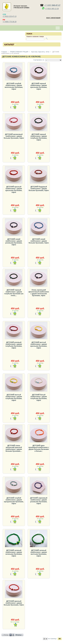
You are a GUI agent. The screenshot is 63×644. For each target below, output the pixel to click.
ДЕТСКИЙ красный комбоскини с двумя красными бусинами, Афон (14, 190)
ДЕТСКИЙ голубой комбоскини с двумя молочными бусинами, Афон (14, 86)
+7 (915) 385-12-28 (52, 9)
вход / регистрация (53, 18)
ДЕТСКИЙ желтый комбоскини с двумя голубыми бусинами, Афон (14, 398)
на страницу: (52, 639)
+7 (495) (52, 5)
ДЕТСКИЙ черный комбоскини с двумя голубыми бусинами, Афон (39, 137)
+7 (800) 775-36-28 (10, 22)
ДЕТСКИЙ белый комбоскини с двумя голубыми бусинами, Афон (39, 398)
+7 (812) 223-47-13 (10, 16)
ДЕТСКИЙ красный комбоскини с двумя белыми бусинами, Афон (14, 603)
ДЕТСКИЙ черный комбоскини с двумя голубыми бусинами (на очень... (14, 293)
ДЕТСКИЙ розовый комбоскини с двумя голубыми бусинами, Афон (14, 345)
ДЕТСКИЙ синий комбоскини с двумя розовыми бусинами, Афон (14, 242)
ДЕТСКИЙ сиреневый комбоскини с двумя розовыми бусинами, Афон (39, 501)
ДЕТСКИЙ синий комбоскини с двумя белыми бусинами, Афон (39, 241)
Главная (4, 52)
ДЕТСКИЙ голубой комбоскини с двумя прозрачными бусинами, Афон (14, 501)
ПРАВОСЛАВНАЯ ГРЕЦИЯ (19, 52)
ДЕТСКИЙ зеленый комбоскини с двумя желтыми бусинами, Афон (39, 553)
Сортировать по (39, 60)
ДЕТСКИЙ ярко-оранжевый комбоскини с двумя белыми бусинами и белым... (39, 448)
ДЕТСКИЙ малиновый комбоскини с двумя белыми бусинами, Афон (14, 136)
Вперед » (19, 635)
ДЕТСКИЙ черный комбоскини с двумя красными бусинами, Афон (39, 86)
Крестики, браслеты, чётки (40, 52)
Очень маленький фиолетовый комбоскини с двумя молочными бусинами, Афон (39, 293)
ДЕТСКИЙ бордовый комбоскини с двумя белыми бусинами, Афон (39, 189)
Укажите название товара (35, 36)
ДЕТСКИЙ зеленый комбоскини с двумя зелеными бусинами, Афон (14, 553)
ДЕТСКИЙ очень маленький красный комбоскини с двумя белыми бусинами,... (14, 448)
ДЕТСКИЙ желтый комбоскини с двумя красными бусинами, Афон (39, 345)
